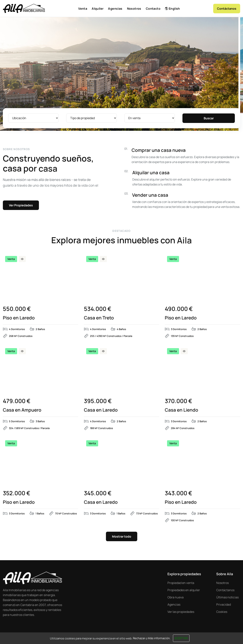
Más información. (159, 638)
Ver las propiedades (181, 612)
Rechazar (139, 638)
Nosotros (222, 583)
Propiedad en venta (181, 583)
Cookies (222, 612)
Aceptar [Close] (181, 638)
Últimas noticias (227, 597)
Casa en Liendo (181, 410)
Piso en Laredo (19, 318)
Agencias (174, 604)
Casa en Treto (99, 318)
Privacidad (224, 604)
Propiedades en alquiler (184, 590)
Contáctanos (225, 590)
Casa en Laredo (101, 410)
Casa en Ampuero (22, 410)
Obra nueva (176, 597)
